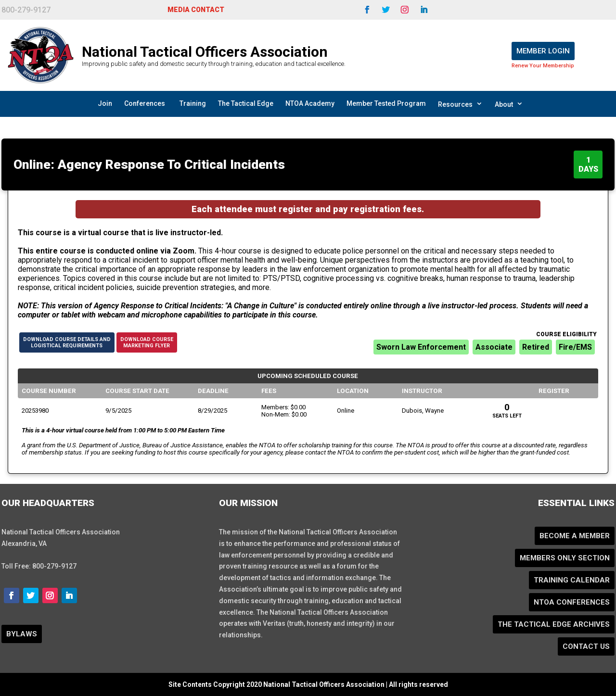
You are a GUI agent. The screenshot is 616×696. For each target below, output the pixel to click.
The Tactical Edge (246, 103)
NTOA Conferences (572, 602)
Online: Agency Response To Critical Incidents (149, 165)
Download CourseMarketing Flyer (147, 342)
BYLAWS (22, 634)
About (509, 104)
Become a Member (575, 536)
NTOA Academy (310, 103)
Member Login (543, 51)
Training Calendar (572, 580)
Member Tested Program (386, 103)
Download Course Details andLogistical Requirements (67, 342)
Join (105, 103)
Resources (460, 104)
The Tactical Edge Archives (554, 624)
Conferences (145, 103)
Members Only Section (565, 558)
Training (193, 103)
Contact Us (586, 646)
